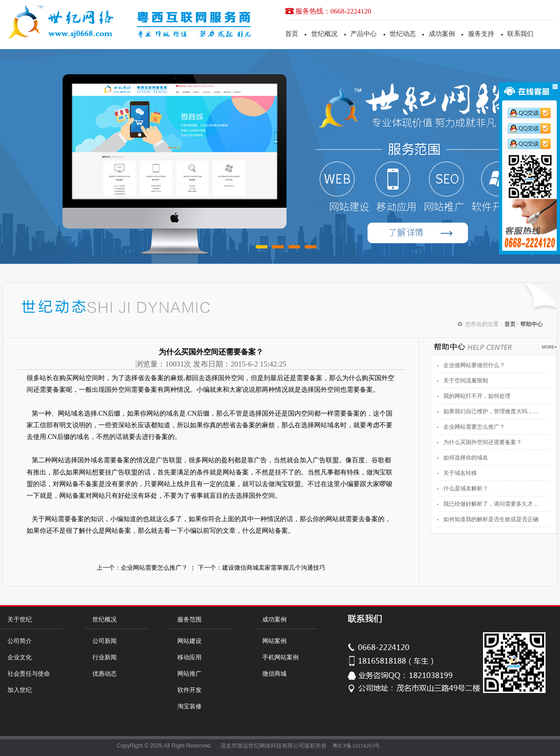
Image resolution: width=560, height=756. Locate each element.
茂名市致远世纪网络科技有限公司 (262, 746)
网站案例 (274, 641)
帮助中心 (532, 324)
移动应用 (189, 657)
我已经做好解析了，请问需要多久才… (491, 504)
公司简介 (20, 641)
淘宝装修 (189, 706)
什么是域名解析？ (466, 488)
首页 (292, 34)
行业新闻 (105, 657)
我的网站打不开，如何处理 (477, 396)
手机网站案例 (280, 657)
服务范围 (189, 619)
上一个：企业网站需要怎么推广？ (142, 568)
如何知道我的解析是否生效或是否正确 (491, 519)
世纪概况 (324, 34)
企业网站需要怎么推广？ (474, 427)
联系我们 (520, 34)
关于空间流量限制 (466, 381)
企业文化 (20, 657)
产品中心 (364, 34)
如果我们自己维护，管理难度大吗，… (491, 411)
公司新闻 (105, 641)
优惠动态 (105, 674)
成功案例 (442, 34)
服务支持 (481, 34)
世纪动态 (403, 34)
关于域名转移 (460, 473)
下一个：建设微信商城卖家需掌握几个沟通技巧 (262, 568)
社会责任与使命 (29, 674)
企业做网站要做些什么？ (474, 365)
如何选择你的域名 (466, 458)
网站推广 (189, 674)
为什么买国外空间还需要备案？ (483, 442)
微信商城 (274, 674)
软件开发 (189, 690)
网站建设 (189, 641)
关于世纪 (20, 619)
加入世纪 (20, 690)
